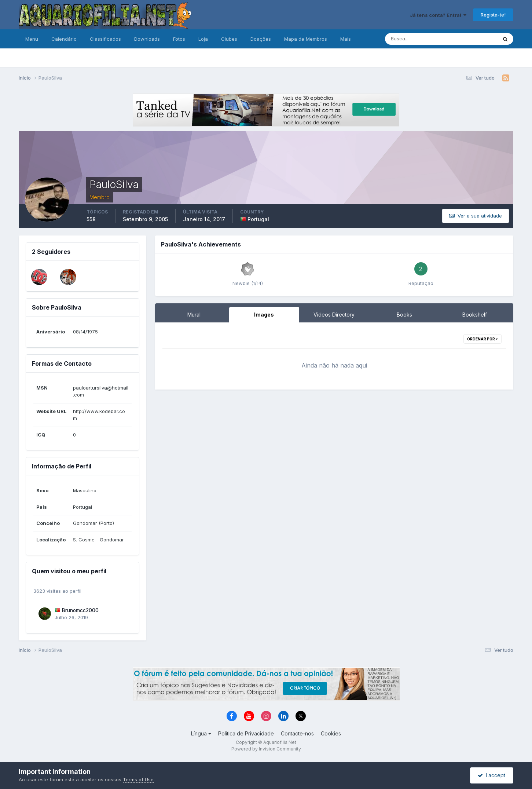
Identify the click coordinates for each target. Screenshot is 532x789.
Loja (203, 39)
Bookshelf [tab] (475, 315)
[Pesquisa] (417, 39)
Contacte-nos (297, 733)
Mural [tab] (194, 315)
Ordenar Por (483, 339)
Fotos (179, 39)
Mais (346, 39)
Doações (261, 39)
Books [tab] (404, 315)
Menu (32, 39)
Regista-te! (493, 15)
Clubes (229, 39)
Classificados (105, 39)
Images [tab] (264, 315)
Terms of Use (138, 779)
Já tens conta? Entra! (438, 15)
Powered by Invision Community (266, 749)
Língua (201, 733)
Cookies (331, 733)
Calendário (64, 39)
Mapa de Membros (306, 39)
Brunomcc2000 (80, 610)
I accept (491, 775)
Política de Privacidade (246, 733)
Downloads (147, 39)
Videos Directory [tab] (334, 315)
